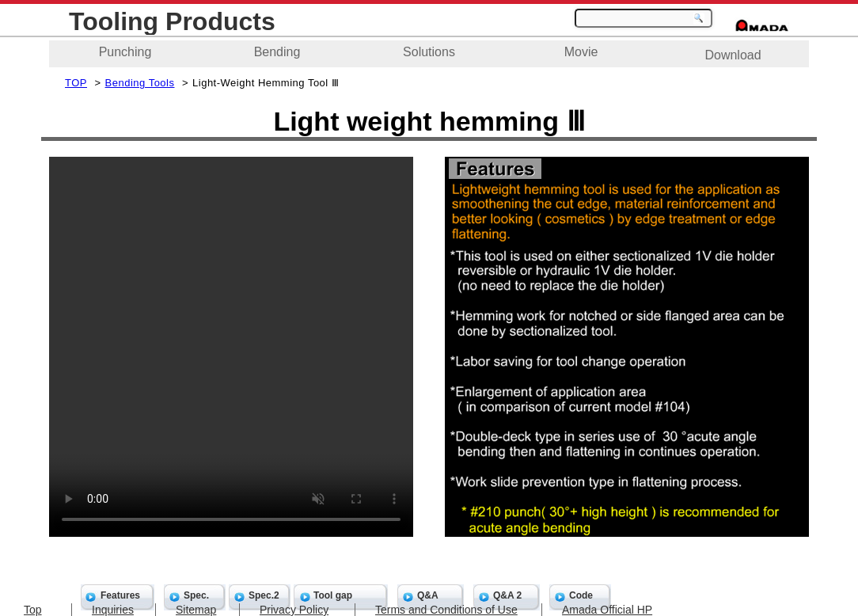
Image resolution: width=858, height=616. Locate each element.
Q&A (428, 595)
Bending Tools (140, 83)
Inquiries (113, 610)
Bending (277, 52)
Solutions (429, 52)
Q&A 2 (507, 595)
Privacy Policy (294, 610)
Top (33, 610)
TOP (76, 83)
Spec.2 (264, 595)
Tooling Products (172, 21)
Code (581, 595)
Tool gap (333, 595)
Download (733, 55)
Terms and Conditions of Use (446, 610)
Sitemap (196, 610)
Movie (581, 52)
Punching (125, 52)
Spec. (196, 595)
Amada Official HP (607, 610)
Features (120, 595)
